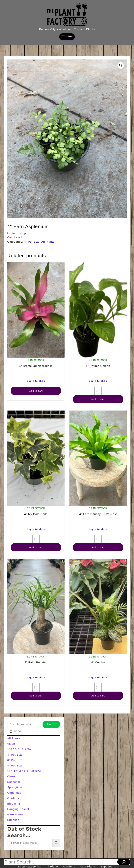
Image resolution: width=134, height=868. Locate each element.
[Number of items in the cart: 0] (15, 731)
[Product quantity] (98, 391)
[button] (121, 65)
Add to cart (36, 391)
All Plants (48, 242)
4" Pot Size (32, 242)
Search (51, 724)
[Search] (124, 862)
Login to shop (17, 233)
